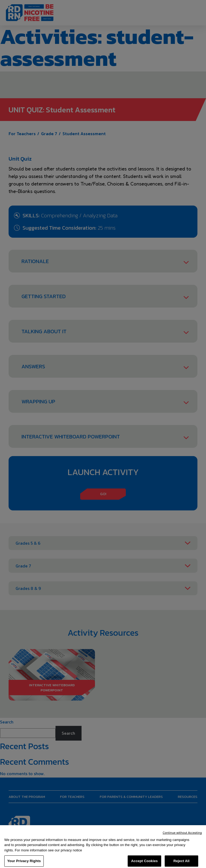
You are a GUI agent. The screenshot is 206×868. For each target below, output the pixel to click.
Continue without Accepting (182, 837)
